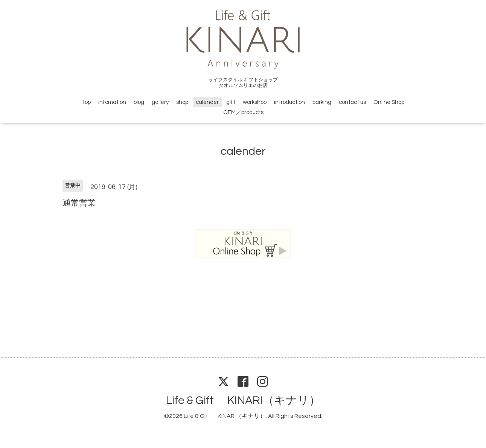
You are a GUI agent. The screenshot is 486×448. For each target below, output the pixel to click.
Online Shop (389, 102)
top (87, 102)
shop (182, 102)
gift (231, 102)
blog (139, 102)
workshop (255, 102)
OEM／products (243, 112)
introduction (289, 102)
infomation (112, 102)
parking (322, 102)
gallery (160, 102)
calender (207, 102)
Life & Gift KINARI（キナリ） (243, 400)
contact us (352, 102)
